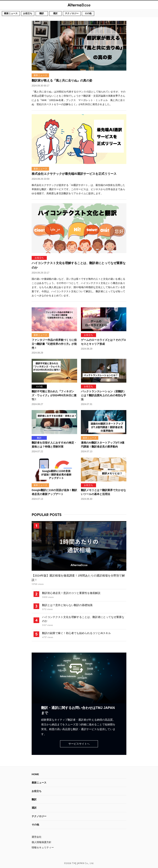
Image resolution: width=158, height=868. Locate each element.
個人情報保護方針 (41, 842)
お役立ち (28, 13)
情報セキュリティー (43, 847)
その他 (88, 13)
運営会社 (37, 837)
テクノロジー (72, 13)
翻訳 (42, 13)
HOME (35, 774)
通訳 (55, 13)
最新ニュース (11, 13)
